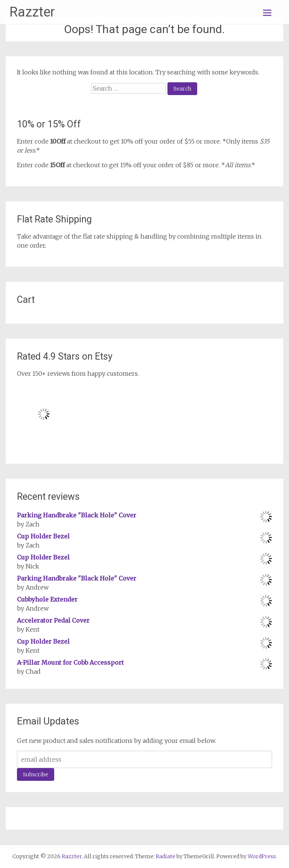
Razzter (32, 12)
